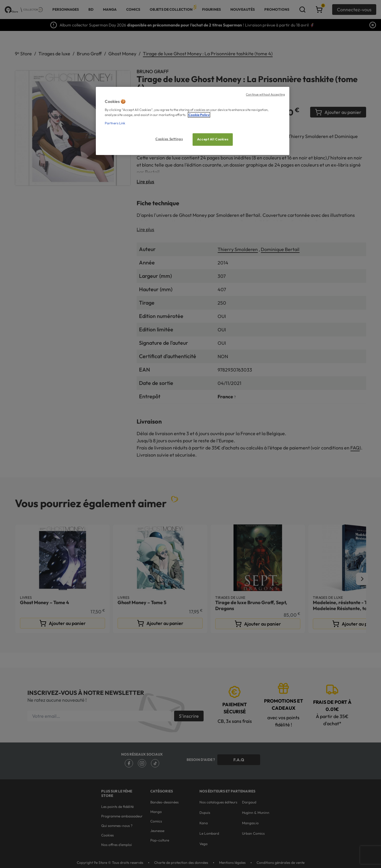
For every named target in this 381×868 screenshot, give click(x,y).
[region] (193, 121)
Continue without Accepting (265, 94)
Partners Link (115, 123)
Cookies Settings (169, 139)
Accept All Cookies (213, 139)
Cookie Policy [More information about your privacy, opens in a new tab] (199, 115)
